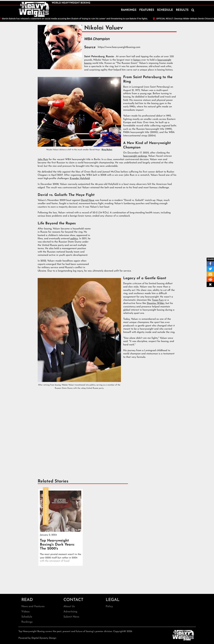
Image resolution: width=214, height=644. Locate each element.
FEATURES (147, 10)
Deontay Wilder (156, 303)
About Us (69, 606)
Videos (25, 612)
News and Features (33, 606)
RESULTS (182, 10)
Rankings (27, 622)
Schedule (27, 617)
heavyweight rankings (135, 156)
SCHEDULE (165, 10)
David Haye (88, 200)
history (137, 60)
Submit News (71, 617)
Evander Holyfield (80, 178)
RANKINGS (129, 10)
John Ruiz (43, 159)
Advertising (70, 612)
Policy (109, 606)
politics (74, 239)
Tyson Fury (158, 300)
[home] (34, 9)
